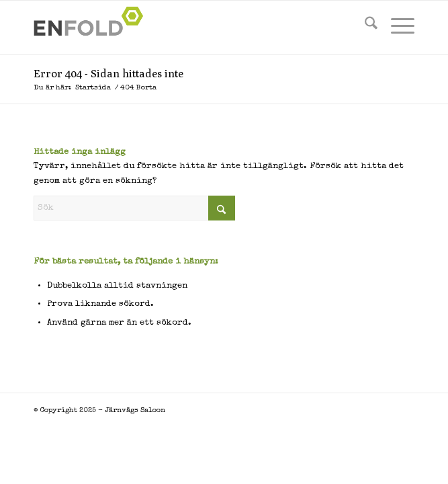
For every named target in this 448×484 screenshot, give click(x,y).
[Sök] (364, 28)
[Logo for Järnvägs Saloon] (186, 28)
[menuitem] (364, 28)
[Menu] (396, 28)
